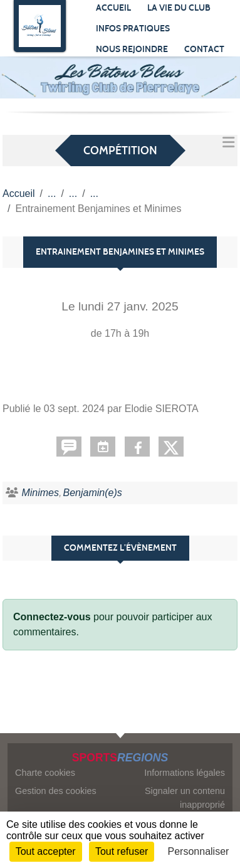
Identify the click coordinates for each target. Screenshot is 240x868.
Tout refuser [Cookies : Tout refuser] (122, 851)
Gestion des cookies (56, 791)
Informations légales (185, 773)
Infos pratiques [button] (133, 29)
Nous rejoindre (132, 49)
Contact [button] (204, 49)
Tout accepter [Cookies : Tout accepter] (46, 851)
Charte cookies (45, 773)
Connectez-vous (52, 617)
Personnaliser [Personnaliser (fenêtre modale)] (199, 851)
